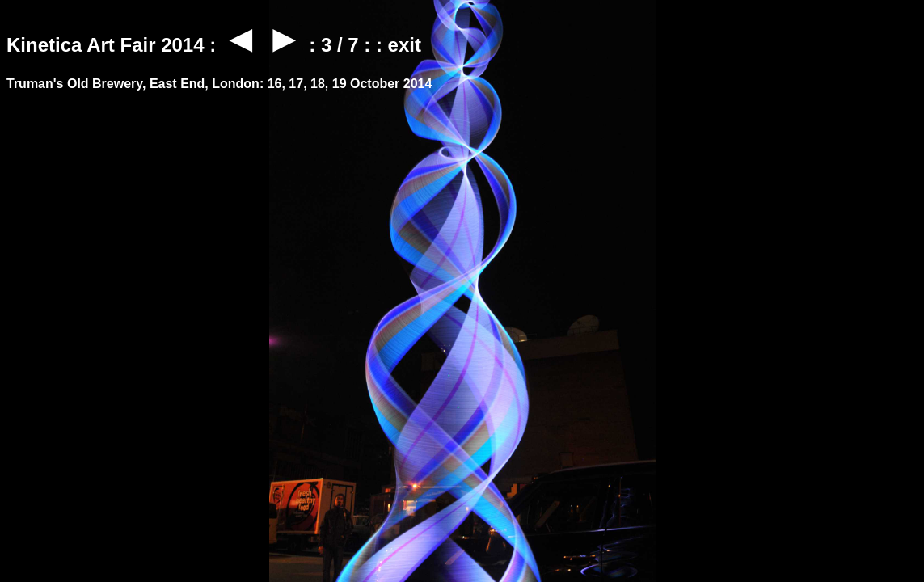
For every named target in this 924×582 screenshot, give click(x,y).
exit (405, 45)
